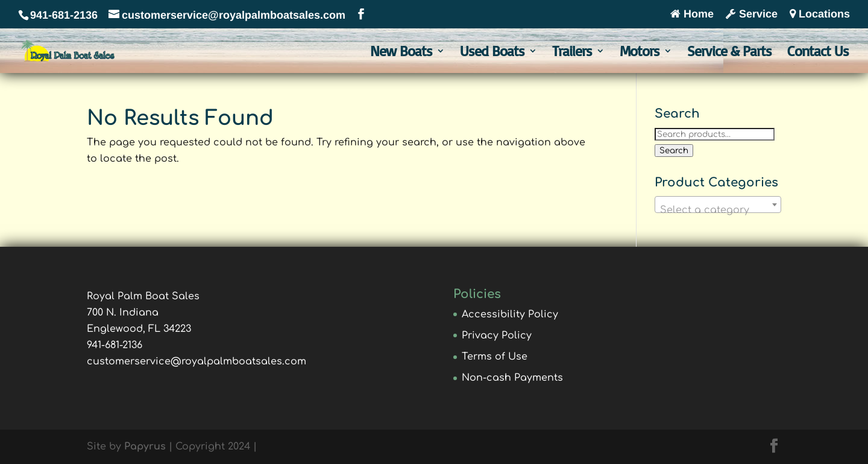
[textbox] (718, 210)
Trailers (572, 53)
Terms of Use (495, 357)
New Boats (401, 53)
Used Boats (492, 53)
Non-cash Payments (512, 378)
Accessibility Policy (510, 314)
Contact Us (818, 53)
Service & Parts (729, 53)
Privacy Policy (497, 335)
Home (692, 14)
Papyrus (145, 447)
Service (752, 14)
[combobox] (718, 205)
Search (674, 151)
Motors (640, 53)
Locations (820, 14)
